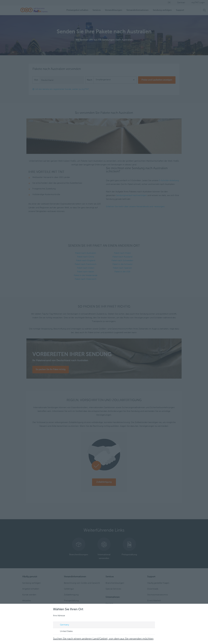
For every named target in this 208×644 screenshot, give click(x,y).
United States (64, 632)
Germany (62, 625)
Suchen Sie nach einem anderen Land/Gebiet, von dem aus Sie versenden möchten (103, 639)
